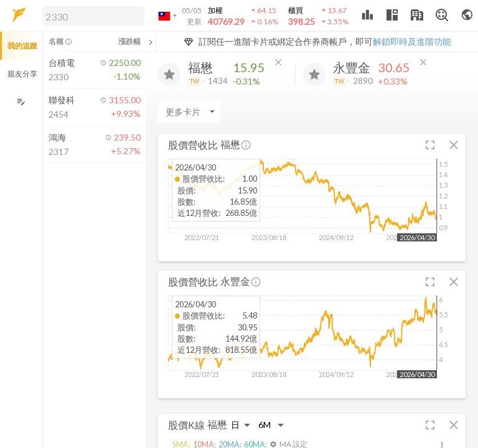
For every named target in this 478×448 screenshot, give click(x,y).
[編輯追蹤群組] (21, 102)
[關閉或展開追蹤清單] (151, 42)
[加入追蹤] (169, 74)
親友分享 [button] (22, 74)
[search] (93, 16)
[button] (91, 16)
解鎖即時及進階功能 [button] (412, 41)
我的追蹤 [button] (22, 46)
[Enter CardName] (189, 111)
